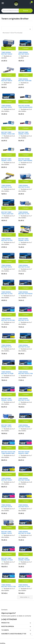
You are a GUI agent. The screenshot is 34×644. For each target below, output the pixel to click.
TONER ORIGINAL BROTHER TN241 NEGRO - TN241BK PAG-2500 (25, 294)
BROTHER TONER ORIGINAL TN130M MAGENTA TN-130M (24, 134)
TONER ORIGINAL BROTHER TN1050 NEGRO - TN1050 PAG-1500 (8, 108)
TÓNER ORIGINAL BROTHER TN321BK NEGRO (24, 480)
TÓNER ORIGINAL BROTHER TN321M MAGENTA (7, 507)
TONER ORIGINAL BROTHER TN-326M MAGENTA (24, 587)
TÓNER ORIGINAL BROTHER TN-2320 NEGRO (24, 267)
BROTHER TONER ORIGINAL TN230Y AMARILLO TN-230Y (24, 240)
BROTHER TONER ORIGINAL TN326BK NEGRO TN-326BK (24, 560)
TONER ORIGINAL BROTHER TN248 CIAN (25, 80)
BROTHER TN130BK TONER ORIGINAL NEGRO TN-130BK (25, 107)
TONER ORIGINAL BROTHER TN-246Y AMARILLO (24, 400)
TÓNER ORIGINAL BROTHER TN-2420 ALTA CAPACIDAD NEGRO (25, 347)
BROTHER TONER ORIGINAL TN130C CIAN (8, 133)
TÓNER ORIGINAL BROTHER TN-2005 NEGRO (24, 187)
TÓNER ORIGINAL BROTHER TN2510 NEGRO (24, 54)
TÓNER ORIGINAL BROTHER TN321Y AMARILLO (24, 507)
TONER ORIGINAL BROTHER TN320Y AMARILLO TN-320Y (7, 480)
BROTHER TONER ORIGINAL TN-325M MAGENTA (7, 560)
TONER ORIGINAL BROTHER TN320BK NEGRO (24, 427)
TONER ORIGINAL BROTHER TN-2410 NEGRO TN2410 (7, 294)
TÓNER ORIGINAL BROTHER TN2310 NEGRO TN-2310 (7, 267)
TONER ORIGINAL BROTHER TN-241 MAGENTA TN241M (24, 320)
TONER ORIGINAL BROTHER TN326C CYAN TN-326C (8, 587)
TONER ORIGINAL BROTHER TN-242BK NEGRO (7, 374)
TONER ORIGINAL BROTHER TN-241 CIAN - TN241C (8, 320)
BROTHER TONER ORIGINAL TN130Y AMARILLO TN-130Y (7, 161)
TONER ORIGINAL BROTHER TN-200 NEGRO (7, 187)
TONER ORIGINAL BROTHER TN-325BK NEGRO (24, 533)
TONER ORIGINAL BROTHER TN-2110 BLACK (24, 214)
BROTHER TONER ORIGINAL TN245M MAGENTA (7, 400)
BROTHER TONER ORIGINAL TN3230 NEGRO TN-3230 (7, 533)
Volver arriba (25, 597)
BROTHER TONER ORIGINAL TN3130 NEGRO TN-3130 (6, 427)
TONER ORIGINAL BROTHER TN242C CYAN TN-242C (26, 374)
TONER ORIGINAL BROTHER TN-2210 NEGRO (7, 240)
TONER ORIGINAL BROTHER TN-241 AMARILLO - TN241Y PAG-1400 (7, 348)
